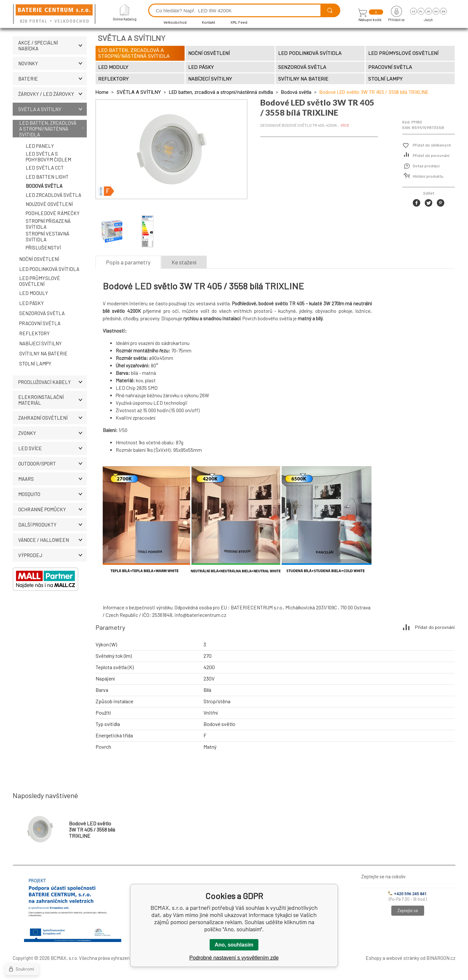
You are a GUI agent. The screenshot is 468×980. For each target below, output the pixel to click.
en (443, 11)
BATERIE (52, 79)
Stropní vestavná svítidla (47, 236)
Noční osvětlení (39, 259)
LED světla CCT (45, 168)
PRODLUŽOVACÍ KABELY (52, 382)
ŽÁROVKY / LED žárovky (52, 94)
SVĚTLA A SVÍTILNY (52, 109)
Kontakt (208, 22)
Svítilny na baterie (43, 353)
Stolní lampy (35, 363)
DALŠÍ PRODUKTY (52, 525)
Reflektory (34, 333)
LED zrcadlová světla (53, 195)
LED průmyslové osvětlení (40, 281)
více (345, 125)
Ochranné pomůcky (52, 509)
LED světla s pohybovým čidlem (48, 157)
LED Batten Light (47, 177)
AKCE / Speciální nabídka (52, 45)
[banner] (55, 14)
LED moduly (34, 293)
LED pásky (32, 303)
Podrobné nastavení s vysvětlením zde (234, 958)
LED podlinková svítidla (49, 269)
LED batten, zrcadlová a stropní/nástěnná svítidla (48, 129)
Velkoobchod (175, 22)
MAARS (52, 479)
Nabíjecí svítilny (40, 343)
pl (421, 11)
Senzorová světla (42, 313)
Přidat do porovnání (431, 156)
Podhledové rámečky (53, 213)
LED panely (40, 146)
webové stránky (403, 958)
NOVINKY (52, 63)
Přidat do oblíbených (432, 145)
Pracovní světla (40, 323)
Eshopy (374, 958)
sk (429, 11)
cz (414, 11)
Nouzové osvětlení (49, 204)
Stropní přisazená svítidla (48, 224)
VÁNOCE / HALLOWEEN (52, 540)
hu (436, 11)
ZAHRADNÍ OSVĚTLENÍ (52, 418)
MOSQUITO (52, 494)
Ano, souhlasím (234, 945)
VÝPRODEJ (52, 555)
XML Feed (239, 22)
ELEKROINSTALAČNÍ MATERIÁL (52, 400)
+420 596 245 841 (408, 894)
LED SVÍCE (52, 448)
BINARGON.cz (441, 958)
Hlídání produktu (428, 176)
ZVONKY (52, 433)
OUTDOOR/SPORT (52, 464)
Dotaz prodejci (426, 166)
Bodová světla (44, 186)
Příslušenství (43, 248)
